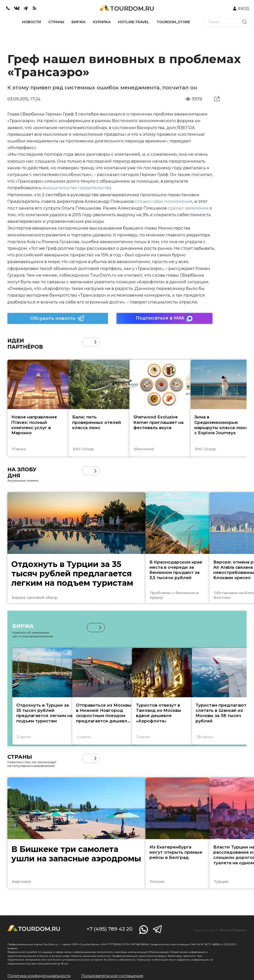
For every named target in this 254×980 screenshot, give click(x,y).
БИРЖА (79, 22)
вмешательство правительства (77, 188)
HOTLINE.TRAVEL (134, 22)
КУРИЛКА (102, 22)
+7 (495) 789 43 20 (109, 929)
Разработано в (220, 930)
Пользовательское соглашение (112, 976)
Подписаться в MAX (164, 318)
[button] (95, 342)
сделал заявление (188, 208)
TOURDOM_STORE (173, 22)
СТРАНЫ (56, 22)
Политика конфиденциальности (39, 976)
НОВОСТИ (32, 22)
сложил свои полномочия (163, 201)
